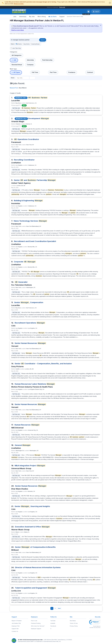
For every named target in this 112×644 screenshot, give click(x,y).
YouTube (53, 621)
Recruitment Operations (30, 323)
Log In (96, 12)
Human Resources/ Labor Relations (35, 384)
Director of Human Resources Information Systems (38, 567)
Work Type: (13, 69)
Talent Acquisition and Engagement (36, 588)
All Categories (17, 55)
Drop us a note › (19, 4)
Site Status (73, 621)
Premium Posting (36, 623)
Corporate (25, 262)
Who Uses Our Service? (38, 626)
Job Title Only (17, 48)
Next (59, 608)
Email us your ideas (18, 30)
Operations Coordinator (26, 139)
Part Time (53, 72)
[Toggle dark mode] (89, 12)
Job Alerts (53, 17)
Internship (30, 60)
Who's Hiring (42, 17)
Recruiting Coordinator (24, 160)
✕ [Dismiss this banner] (110, 3)
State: (13, 78)
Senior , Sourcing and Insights (32, 506)
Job (15, 60)
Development (39, 118)
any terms (27, 44)
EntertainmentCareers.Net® (26, 641)
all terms (19, 44)
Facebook (53, 626)
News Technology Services (30, 221)
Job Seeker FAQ (16, 623)
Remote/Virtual (17, 65)
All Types (17, 72)
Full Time (35, 72)
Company (30, 65)
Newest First (14, 88)
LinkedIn (53, 623)
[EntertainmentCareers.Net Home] (19, 12)
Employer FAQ (16, 626)
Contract (90, 72)
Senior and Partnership (35, 180)
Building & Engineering (28, 201)
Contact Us (15, 631)
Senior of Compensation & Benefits (35, 547)
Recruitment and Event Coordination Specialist (35, 241)
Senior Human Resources (30, 343)
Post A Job (34, 621)
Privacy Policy (74, 626)
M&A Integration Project (30, 466)
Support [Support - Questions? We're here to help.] (62, 17)
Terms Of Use (74, 623)
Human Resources (27, 425)
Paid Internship (47, 60)
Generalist (21, 282)
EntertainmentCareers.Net (35, 640)
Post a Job (62, 7)
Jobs (15, 17)
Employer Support (36, 629)
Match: (13, 44)
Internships (23, 17)
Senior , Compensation (29, 302)
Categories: (14, 52)
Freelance (72, 72)
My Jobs (32, 17)
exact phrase (36, 44)
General (23, 445)
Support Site (15, 629)
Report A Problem (17, 621)
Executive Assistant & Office (32, 527)
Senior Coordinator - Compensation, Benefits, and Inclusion (43, 364)
